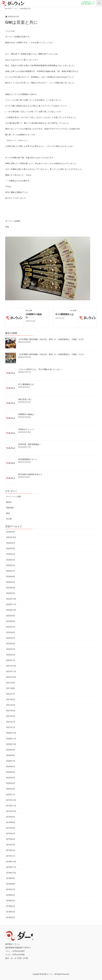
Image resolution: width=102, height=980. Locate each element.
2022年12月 (11, 599)
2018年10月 (11, 873)
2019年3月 (11, 845)
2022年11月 (11, 604)
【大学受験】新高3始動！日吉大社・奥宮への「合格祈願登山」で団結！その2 (51, 339)
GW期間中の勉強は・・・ (29, 414)
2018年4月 (11, 906)
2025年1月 (11, 571)
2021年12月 (11, 666)
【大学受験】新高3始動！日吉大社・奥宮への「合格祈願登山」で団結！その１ (51, 354)
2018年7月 (11, 889)
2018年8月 (11, 884)
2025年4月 (11, 554)
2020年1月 (11, 795)
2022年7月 (11, 627)
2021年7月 (11, 694)
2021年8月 (11, 688)
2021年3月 (11, 716)
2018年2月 (11, 917)
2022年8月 (11, 621)
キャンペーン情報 (14, 497)
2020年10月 (11, 744)
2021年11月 (11, 671)
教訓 (8, 513)
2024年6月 (11, 577)
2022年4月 (11, 644)
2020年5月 (11, 772)
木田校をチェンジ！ (26, 429)
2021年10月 (11, 677)
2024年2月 (11, 582)
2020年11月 (11, 739)
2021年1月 (11, 727)
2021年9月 (11, 683)
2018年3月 (11, 912)
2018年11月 (11, 867)
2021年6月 (11, 699)
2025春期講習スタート (28, 459)
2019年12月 (11, 800)
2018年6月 (11, 895)
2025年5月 (11, 549)
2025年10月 (11, 537)
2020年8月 (11, 755)
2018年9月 (11, 878)
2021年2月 (11, 722)
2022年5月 (11, 638)
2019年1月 (11, 856)
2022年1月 (11, 660)
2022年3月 (11, 649)
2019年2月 (11, 850)
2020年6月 (11, 767)
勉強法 (9, 502)
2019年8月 (11, 822)
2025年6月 (11, 543)
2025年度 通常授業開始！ (29, 444)
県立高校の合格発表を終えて (30, 474)
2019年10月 (11, 811)
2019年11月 (11, 806)
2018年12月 (11, 862)
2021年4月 (11, 711)
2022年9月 (11, 616)
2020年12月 (11, 733)
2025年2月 (11, 565)
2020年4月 (11, 778)
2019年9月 (11, 817)
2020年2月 (11, 789)
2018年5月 (11, 901)
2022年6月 (11, 632)
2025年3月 (11, 560)
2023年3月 (11, 588)
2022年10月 (11, 610)
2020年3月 (11, 783)
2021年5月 (11, 705)
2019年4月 (11, 839)
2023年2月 (11, 593)
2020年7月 (11, 761)
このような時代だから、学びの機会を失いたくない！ (40, 369)
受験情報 (10, 508)
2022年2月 (11, 655)
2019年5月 (11, 834)
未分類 (9, 519)
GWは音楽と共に (25, 399)
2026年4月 (11, 532)
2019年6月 (11, 828)
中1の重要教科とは (64, 314)
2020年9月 (11, 750)
